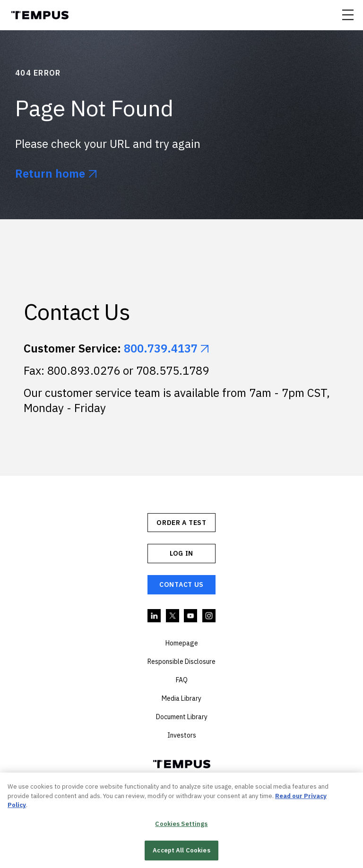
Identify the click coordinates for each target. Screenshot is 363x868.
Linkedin (155, 616)
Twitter (173, 616)
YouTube (191, 616)
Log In (181, 553)
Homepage (182, 643)
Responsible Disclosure (181, 662)
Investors (182, 735)
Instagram (209, 616)
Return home (50, 174)
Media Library (181, 698)
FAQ (182, 680)
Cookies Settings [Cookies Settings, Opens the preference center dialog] (181, 825)
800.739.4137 (161, 348)
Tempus (40, 15)
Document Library (182, 717)
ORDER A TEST (181, 523)
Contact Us (181, 584)
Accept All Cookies (181, 852)
